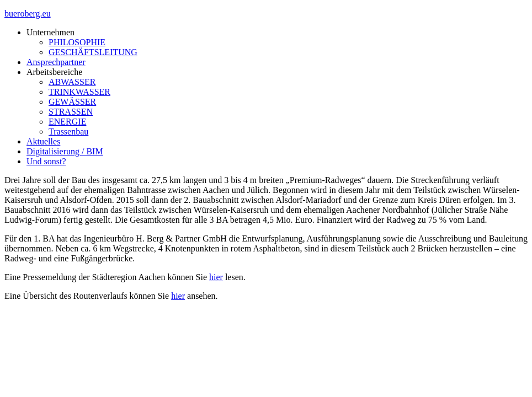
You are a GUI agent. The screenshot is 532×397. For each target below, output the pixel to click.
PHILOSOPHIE (77, 42)
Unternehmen (50, 32)
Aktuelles (43, 141)
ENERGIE (67, 122)
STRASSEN (71, 112)
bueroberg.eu (28, 14)
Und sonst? (46, 161)
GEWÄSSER (72, 102)
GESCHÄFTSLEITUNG (93, 52)
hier (216, 277)
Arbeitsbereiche (54, 72)
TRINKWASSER (79, 92)
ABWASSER (72, 82)
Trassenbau (68, 132)
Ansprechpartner (56, 62)
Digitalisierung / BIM (65, 151)
